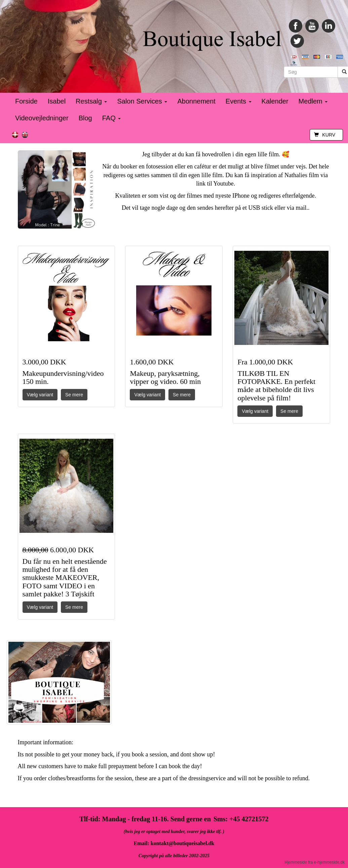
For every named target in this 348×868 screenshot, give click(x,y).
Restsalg (91, 101)
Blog (85, 118)
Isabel (57, 101)
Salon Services (142, 101)
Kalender (275, 101)
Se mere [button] (74, 395)
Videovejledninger (42, 118)
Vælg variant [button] (40, 395)
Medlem (313, 101)
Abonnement (196, 101)
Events (239, 101)
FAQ (112, 118)
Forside (26, 101)
